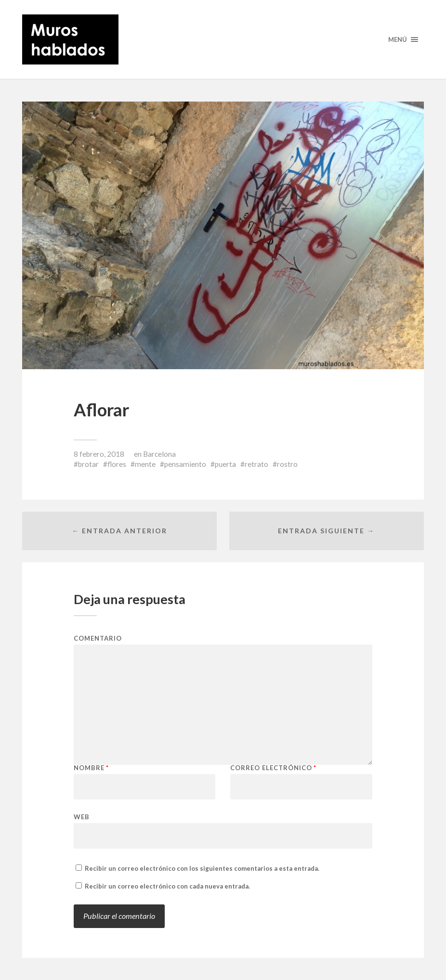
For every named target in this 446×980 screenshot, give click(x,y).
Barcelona (159, 454)
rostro (287, 464)
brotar (88, 464)
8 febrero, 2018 (99, 454)
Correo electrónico (273, 768)
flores (117, 464)
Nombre (91, 768)
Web (82, 817)
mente (145, 464)
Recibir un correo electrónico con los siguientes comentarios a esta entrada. (202, 868)
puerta (225, 464)
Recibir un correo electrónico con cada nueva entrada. (167, 886)
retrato (256, 464)
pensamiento (185, 464)
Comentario (98, 638)
